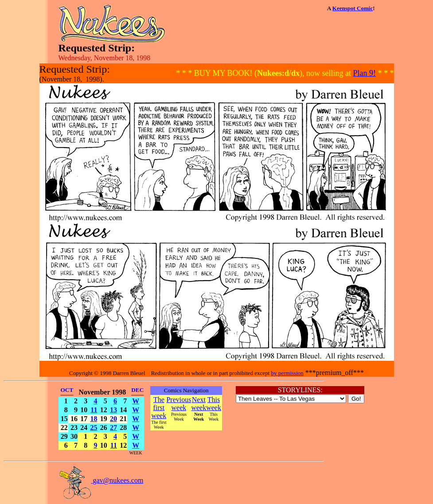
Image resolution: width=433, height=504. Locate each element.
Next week (199, 404)
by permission (287, 373)
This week (214, 404)
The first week (159, 408)
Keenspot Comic (353, 8)
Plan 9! (365, 73)
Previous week (179, 404)
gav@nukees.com (101, 480)
